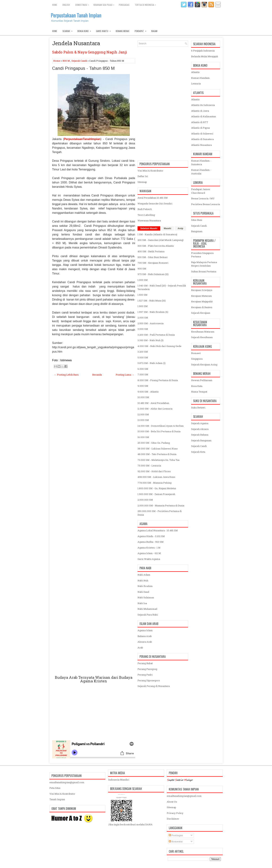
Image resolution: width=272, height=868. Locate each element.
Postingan (176, 835)
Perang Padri (145, 675)
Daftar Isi (143, 176)
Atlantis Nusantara (201, 145)
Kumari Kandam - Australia (201, 172)
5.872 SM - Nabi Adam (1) (152, 363)
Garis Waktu (105, 30)
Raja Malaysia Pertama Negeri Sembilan (204, 264)
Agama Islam (145, 630)
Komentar (176, 841)
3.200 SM (143, 352)
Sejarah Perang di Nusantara (154, 686)
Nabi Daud (143, 592)
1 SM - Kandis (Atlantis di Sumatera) (157, 234)
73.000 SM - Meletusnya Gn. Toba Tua (158, 460)
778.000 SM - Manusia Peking (155, 483)
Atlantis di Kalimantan (204, 116)
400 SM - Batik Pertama (151, 251)
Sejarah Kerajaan (201, 313)
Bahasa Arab (145, 636)
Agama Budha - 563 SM (151, 542)
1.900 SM (143, 306)
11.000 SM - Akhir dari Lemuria (155, 409)
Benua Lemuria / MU (203, 198)
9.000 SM (143, 386)
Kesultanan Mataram (203, 332)
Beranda (97, 375)
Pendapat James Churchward (201, 191)
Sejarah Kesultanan (202, 337)
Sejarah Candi (79, 61)
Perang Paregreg (147, 669)
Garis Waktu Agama (149, 559)
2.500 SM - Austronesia (151, 323)
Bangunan (197, 231)
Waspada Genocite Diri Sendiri (155, 203)
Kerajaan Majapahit (202, 301)
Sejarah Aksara (200, 429)
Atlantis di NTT (200, 122)
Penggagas (124, 5)
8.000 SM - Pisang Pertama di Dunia (158, 380)
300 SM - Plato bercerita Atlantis (156, 246)
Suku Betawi (198, 408)
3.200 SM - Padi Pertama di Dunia (156, 335)
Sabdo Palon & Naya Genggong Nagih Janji (90, 52)
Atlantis (195, 72)
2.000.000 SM (145, 500)
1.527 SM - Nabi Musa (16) (152, 301)
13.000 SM (143, 420)
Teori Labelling (146, 215)
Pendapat (142, 30)
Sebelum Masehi (149, 228)
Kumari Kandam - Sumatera (201, 162)
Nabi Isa (142, 603)
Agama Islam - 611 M (149, 553)
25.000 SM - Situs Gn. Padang (154, 443)
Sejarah (69, 30)
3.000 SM (143, 329)
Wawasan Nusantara (149, 220)
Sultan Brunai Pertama (204, 271)
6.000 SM (143, 369)
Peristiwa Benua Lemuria (205, 204)
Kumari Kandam (200, 78)
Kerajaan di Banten (202, 307)
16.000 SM (143, 437)
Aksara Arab (145, 642)
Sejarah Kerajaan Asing (204, 365)
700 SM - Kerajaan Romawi (153, 263)
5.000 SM (143, 357)
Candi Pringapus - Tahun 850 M (83, 68)
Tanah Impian (57, 799)
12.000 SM (143, 414)
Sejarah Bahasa (200, 435)
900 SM (142, 269)
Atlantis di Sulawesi (202, 134)
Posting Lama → (125, 375)
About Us (172, 802)
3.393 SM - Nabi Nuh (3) (151, 340)
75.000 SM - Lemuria (149, 466)
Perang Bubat (145, 663)
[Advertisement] (94, 530)
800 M (66, 61)
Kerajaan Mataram (202, 296)
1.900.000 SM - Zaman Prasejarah (156, 494)
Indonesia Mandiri (119, 780)
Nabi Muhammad (147, 609)
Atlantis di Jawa (200, 111)
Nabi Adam (144, 575)
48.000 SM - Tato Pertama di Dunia (157, 454)
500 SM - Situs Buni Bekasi (153, 257)
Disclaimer (173, 819)
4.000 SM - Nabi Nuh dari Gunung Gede (159, 346)
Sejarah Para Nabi (148, 615)
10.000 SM (143, 397)
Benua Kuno (85, 30)
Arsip (180, 228)
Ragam (154, 31)
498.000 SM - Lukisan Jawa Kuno (156, 477)
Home (55, 5)
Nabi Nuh (143, 580)
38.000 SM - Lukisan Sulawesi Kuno (158, 449)
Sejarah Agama (200, 423)
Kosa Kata (197, 386)
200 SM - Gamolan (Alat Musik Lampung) (161, 240)
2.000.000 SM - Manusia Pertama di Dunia (161, 505)
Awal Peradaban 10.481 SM (153, 198)
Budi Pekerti (145, 209)
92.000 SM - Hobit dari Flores (154, 471)
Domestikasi (83, 4)
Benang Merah (122, 31)
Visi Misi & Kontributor (150, 171)
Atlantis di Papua (200, 128)
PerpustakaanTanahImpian (82, 139)
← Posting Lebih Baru (66, 375)
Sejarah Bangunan (201, 440)
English (66, 5)
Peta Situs (55, 788)
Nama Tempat (199, 392)
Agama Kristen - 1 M (149, 548)
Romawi (196, 353)
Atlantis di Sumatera (202, 139)
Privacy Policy (175, 813)
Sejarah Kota (198, 452)
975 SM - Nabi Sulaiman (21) (153, 274)
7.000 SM (143, 374)
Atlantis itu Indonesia (203, 105)
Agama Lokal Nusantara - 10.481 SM (158, 530)
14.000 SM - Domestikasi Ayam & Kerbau (161, 426)
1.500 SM (142, 295)
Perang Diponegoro (149, 680)
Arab (140, 648)
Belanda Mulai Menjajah (205, 56)
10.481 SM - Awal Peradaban (153, 403)
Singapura (197, 359)
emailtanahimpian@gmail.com (67, 782)
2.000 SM (143, 318)
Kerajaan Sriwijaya (202, 290)
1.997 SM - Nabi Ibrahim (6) (153, 312)
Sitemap (142, 182)
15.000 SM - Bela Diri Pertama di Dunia (159, 431)
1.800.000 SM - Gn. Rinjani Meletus (157, 488)
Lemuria (196, 83)
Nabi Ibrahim (145, 586)
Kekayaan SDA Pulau (105, 4)
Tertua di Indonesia (146, 4)
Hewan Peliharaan (202, 380)
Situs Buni (197, 220)
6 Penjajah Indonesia (203, 51)
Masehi (168, 228)
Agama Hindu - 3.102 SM (151, 536)
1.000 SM (143, 280)
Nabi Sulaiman (146, 597)
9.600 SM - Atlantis (148, 392)
